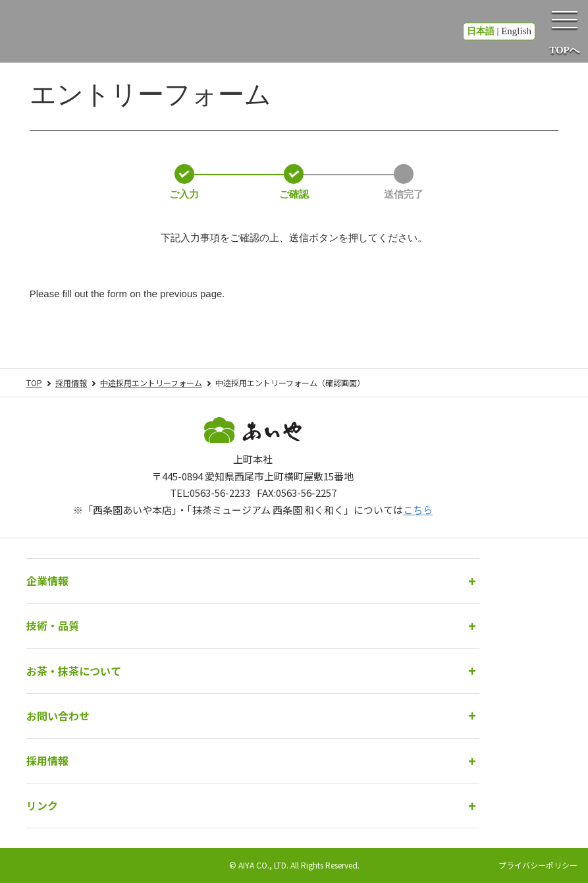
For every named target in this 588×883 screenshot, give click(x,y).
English (516, 31)
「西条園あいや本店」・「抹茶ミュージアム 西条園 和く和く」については (258, 510)
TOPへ (564, 50)
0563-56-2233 (220, 493)
